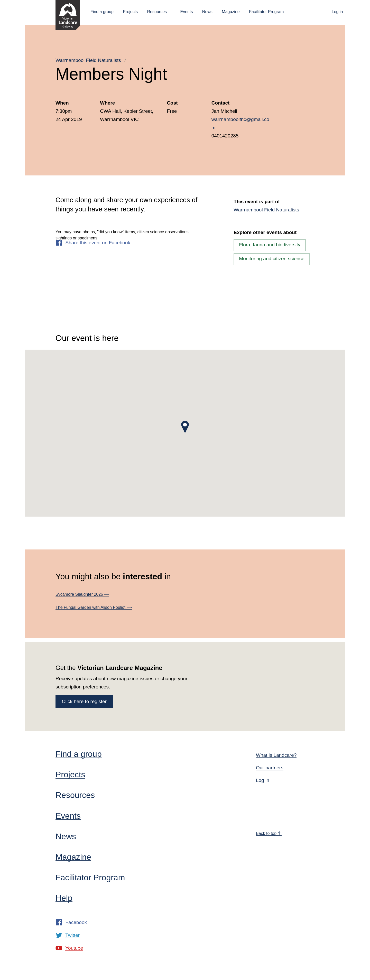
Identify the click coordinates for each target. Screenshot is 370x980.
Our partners (270, 768)
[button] (185, 427)
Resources (157, 12)
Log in (337, 12)
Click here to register (84, 701)
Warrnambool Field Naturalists (88, 60)
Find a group (102, 12)
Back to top (269, 833)
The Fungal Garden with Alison (94, 607)
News (207, 12)
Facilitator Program (266, 12)
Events (186, 12)
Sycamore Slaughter (82, 594)
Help (64, 898)
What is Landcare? (276, 755)
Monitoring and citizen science (272, 259)
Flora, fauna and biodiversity (270, 245)
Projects (130, 12)
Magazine (231, 12)
